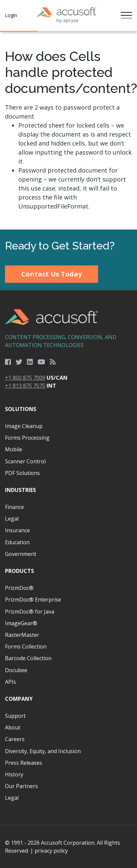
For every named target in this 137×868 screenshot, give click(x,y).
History (14, 774)
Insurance (17, 530)
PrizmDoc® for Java (30, 612)
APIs (10, 682)
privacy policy (51, 851)
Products (19, 571)
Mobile (14, 449)
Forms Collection (26, 647)
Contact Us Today (52, 274)
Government (21, 554)
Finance (14, 507)
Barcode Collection (28, 658)
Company (19, 699)
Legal (12, 519)
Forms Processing (27, 438)
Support (15, 716)
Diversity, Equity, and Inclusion (43, 751)
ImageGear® (21, 623)
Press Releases (24, 763)
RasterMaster (22, 635)
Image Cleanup (24, 426)
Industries (20, 490)
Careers (15, 739)
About (13, 727)
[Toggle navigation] (126, 15)
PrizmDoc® (19, 588)
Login (11, 15)
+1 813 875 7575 (25, 386)
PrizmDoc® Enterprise (33, 600)
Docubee (16, 670)
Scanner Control (25, 461)
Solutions (21, 409)
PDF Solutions (22, 473)
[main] (68, 131)
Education (17, 542)
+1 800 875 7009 (25, 378)
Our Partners (21, 786)
